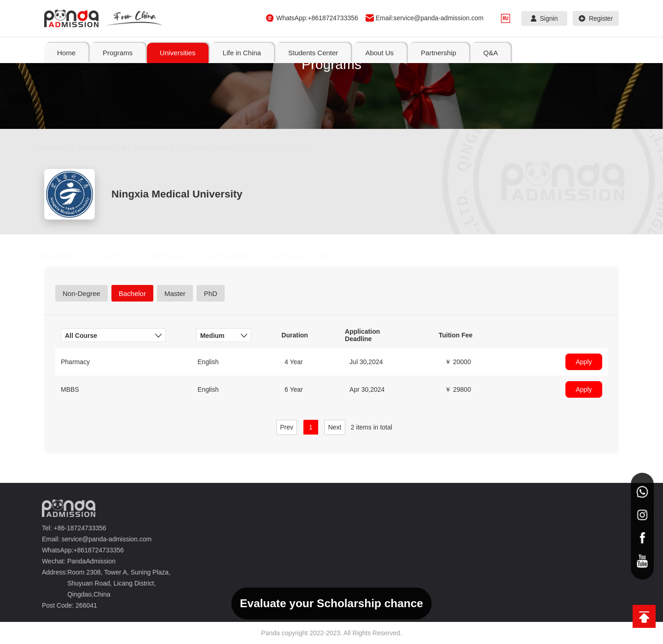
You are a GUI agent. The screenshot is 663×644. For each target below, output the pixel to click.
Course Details (219, 148)
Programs (103, 148)
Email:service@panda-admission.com (430, 18)
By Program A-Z (157, 148)
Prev (287, 427)
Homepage (64, 256)
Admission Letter (312, 256)
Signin (544, 18)
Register (596, 18)
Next (335, 427)
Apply (584, 362)
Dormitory (175, 256)
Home (66, 53)
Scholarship (237, 256)
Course (121, 256)
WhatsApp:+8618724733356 (317, 18)
